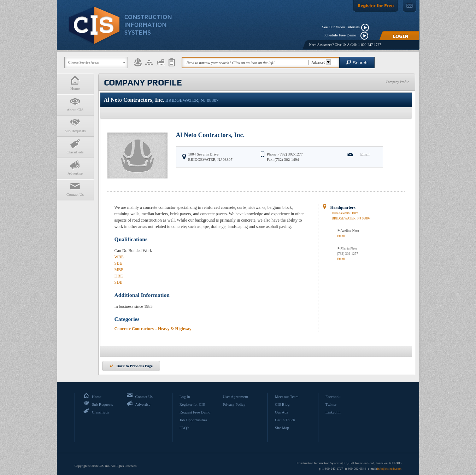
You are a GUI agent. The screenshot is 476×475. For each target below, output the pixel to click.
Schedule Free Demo (342, 35)
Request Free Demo (195, 412)
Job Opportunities (193, 420)
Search (357, 62)
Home (75, 83)
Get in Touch (285, 420)
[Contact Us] (410, 6)
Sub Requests (75, 125)
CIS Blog (282, 404)
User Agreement (235, 397)
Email (365, 154)
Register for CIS (192, 404)
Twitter (331, 404)
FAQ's (184, 428)
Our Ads (281, 412)
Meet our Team (287, 397)
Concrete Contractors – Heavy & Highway (153, 329)
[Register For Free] (376, 6)
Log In (185, 397)
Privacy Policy (234, 404)
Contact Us (75, 189)
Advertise (75, 168)
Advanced (320, 62)
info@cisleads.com (389, 469)
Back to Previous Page (131, 366)
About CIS (75, 104)
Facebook (333, 397)
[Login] (399, 36)
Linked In (333, 412)
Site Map (282, 428)
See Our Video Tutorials (341, 27)
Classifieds (75, 146)
